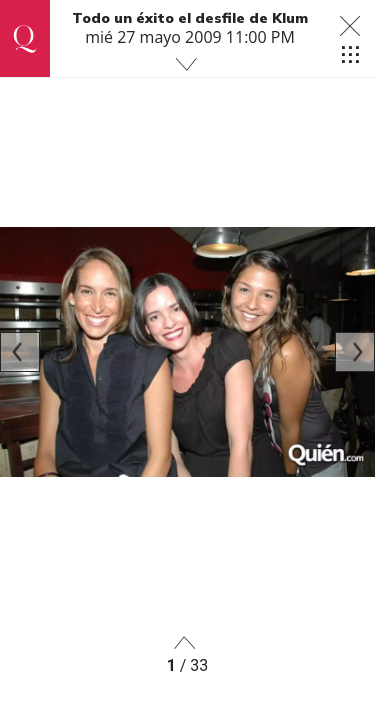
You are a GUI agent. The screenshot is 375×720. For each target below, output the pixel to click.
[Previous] (20, 352)
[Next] (355, 352)
